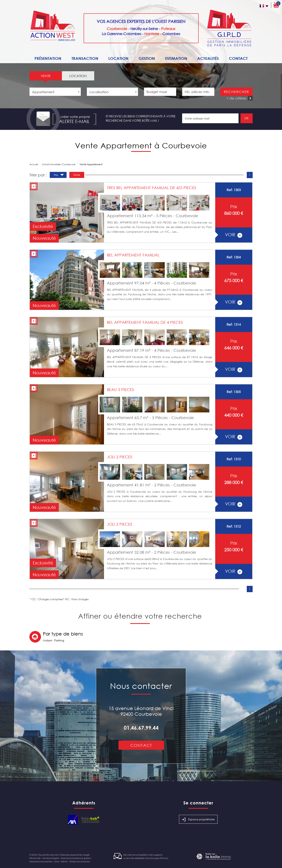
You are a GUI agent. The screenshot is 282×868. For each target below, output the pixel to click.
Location (118, 58)
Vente (46, 76)
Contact (238, 58)
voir (234, 235)
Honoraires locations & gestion (76, 858)
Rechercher (236, 92)
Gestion (147, 58)
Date (77, 175)
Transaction (85, 58)
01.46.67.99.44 (141, 728)
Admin (64, 861)
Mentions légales (51, 858)
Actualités (208, 58)
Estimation (176, 58)
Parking (59, 640)
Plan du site (35, 858)
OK (247, 118)
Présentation (48, 58)
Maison (48, 640)
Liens (57, 861)
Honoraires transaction (41, 861)
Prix (59, 175)
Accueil (34, 164)
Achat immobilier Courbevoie (59, 164)
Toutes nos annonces (80, 861)
